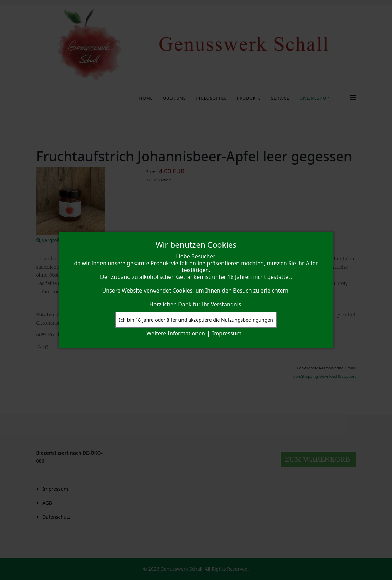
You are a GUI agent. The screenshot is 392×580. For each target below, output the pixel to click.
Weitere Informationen (176, 333)
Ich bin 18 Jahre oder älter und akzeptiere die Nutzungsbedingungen (196, 320)
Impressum (227, 333)
